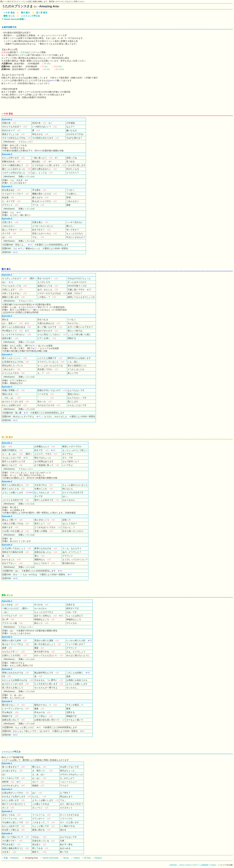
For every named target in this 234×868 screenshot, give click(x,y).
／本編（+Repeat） (11, 858)
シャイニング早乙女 (30, 16)
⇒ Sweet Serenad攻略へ (14, 19)
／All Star (86, 858)
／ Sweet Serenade (49, 858)
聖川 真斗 (26, 13)
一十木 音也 (9, 13)
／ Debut (75, 858)
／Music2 (97, 858)
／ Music (65, 858)
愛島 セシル (9, 16)
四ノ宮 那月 (42, 13)
